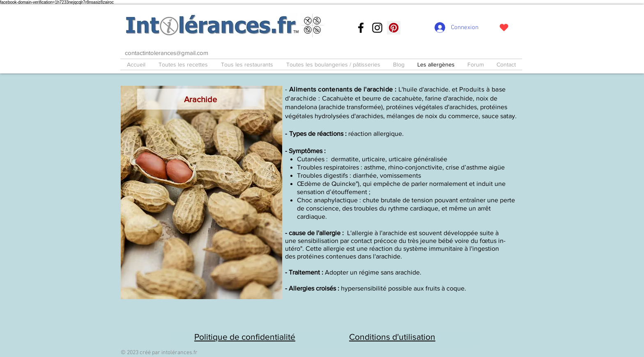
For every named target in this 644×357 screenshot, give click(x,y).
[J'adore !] (504, 27)
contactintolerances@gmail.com (167, 53)
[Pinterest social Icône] (394, 28)
